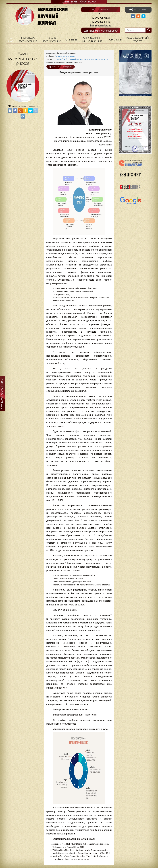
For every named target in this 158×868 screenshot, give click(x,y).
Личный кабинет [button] (138, 10)
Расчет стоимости (101, 9)
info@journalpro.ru (101, 26)
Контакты (115, 40)
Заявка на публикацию (101, 31)
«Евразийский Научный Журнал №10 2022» (81, 59)
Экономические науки (65, 56)
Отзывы (71, 40)
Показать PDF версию (61, 67)
